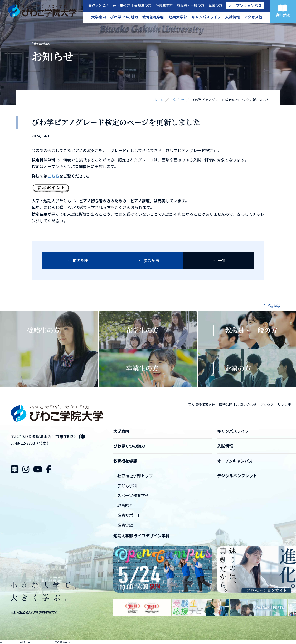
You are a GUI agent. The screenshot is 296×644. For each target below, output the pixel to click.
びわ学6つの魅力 (124, 17)
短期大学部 (178, 17)
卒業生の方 (164, 5)
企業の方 (215, 5)
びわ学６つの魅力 (129, 446)
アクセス (267, 404)
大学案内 (99, 17)
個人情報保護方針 (201, 404)
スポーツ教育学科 (133, 495)
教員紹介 (125, 505)
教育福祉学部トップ (135, 476)
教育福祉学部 (153, 17)
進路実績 (125, 525)
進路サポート (129, 515)
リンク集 (284, 404)
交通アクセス (98, 5)
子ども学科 (127, 486)
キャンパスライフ (206, 17)
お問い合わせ (246, 404)
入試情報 (232, 17)
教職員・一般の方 (191, 5)
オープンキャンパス (245, 6)
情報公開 (226, 404)
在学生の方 (121, 5)
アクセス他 (253, 17)
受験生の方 (143, 5)
